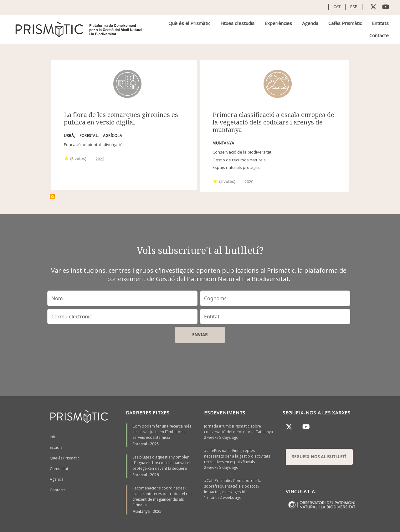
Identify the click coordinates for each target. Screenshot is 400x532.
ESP (354, 7)
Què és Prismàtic (65, 458)
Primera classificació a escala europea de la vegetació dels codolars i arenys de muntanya (273, 122)
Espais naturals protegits (236, 167)
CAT (337, 7)
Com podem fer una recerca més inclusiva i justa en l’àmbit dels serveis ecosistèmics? (162, 432)
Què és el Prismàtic (189, 23)
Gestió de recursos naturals (239, 160)
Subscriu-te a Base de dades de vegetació (52, 196)
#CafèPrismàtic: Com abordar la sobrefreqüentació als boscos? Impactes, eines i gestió (233, 486)
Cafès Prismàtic (345, 23)
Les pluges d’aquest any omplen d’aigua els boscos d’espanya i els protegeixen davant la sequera (162, 463)
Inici (53, 437)
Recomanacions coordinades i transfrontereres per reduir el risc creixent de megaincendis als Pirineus (162, 497)
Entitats (380, 23)
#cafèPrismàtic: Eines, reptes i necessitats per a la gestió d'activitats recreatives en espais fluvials (237, 456)
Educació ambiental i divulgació (93, 144)
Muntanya (141, 512)
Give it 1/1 (67, 158)
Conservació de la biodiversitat (242, 152)
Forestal (140, 444)
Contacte (379, 35)
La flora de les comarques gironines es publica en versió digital (121, 118)
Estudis (56, 447)
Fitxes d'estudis (237, 23)
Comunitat (59, 469)
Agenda (310, 23)
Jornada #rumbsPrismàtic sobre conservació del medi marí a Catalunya (238, 429)
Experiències (278, 23)
